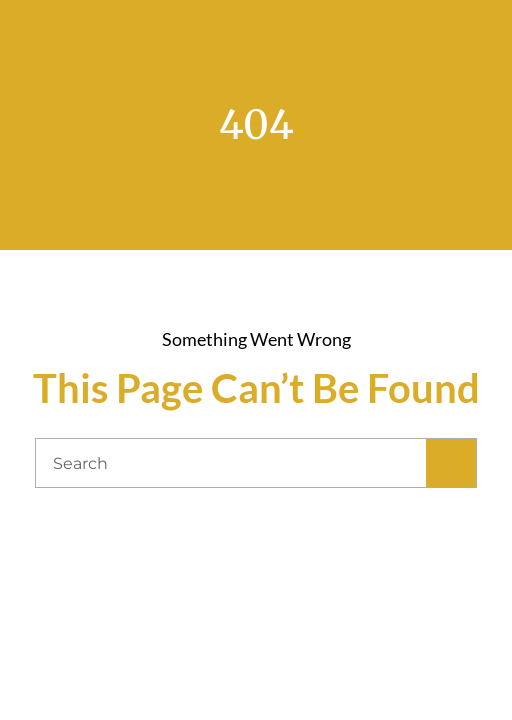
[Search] (451, 463)
